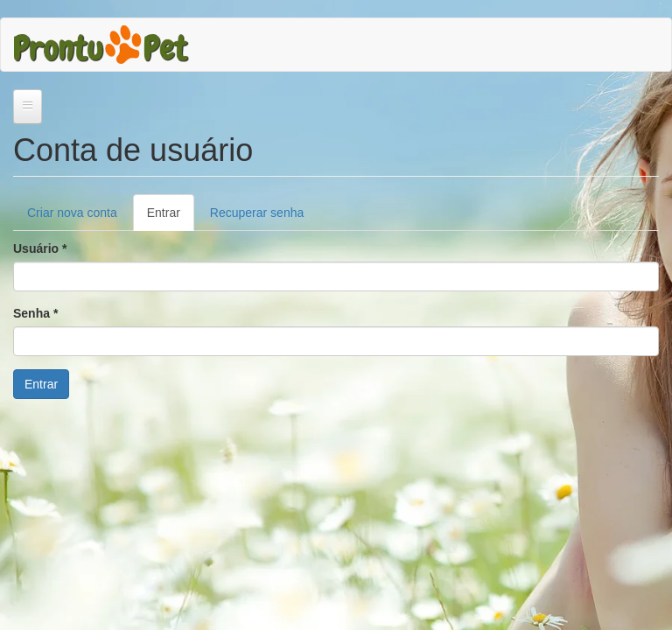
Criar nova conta (72, 213)
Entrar (171, 217)
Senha (35, 313)
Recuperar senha (257, 213)
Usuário (40, 248)
